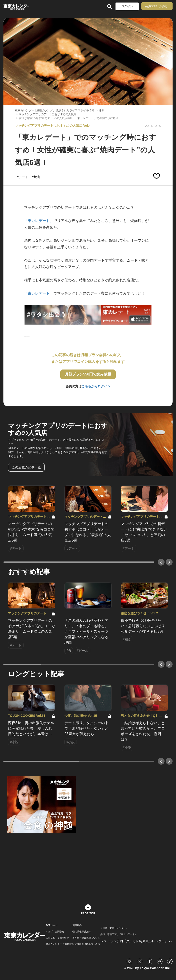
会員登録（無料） (157, 6)
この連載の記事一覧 (26, 467)
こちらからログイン (96, 386)
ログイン (127, 6)
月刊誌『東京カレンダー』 (114, 928)
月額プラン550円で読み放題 (88, 374)
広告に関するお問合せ (57, 938)
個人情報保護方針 (82, 932)
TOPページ (52, 925)
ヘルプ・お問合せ (55, 932)
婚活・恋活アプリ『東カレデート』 (119, 934)
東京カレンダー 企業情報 (59, 944)
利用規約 (77, 925)
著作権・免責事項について (86, 938)
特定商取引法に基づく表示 (86, 944)
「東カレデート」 (39, 221)
